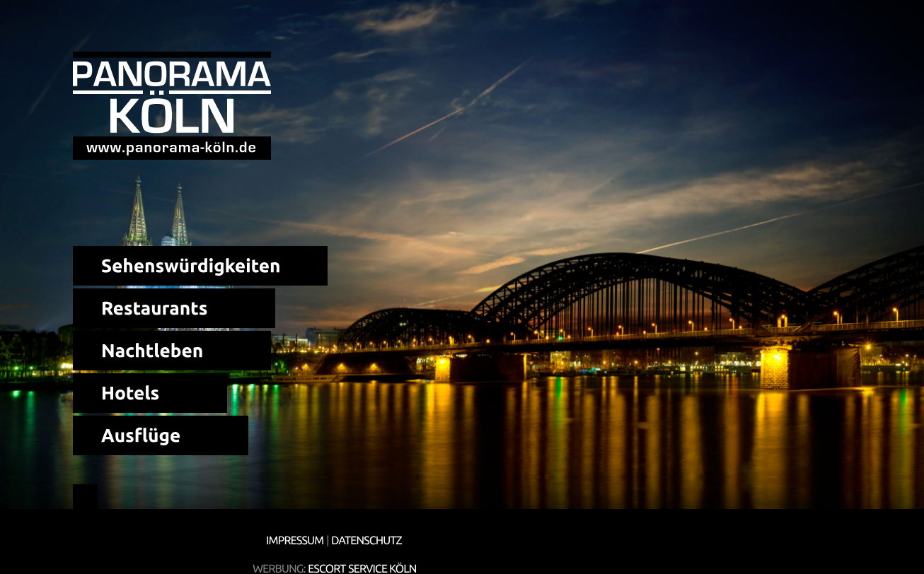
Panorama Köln (172, 106)
